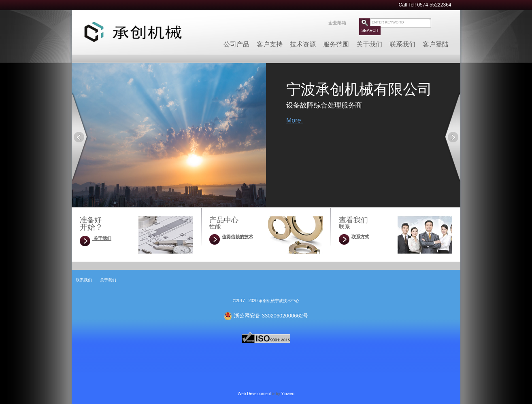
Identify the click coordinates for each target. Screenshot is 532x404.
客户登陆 (436, 42)
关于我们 (369, 42)
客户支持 (270, 42)
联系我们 (402, 42)
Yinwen (288, 394)
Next (452, 137)
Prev (80, 137)
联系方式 (360, 237)
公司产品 (236, 42)
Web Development (254, 394)
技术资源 (303, 42)
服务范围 (336, 42)
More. (295, 120)
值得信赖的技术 (237, 237)
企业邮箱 (337, 23)
